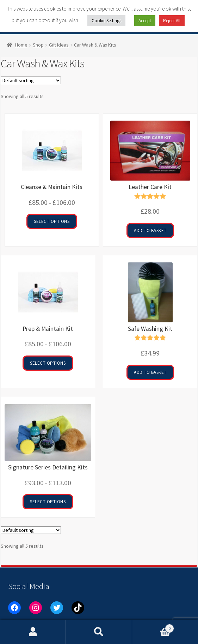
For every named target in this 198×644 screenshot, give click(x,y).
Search (99, 632)
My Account (33, 632)
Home (21, 45)
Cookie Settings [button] (106, 21)
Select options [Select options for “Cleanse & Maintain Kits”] (52, 221)
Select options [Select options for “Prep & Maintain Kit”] (48, 363)
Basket (153, 627)
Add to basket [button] (150, 230)
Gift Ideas (59, 45)
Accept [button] (145, 21)
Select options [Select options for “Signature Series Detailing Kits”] (48, 502)
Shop (38, 45)
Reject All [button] (172, 21)
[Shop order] (31, 80)
